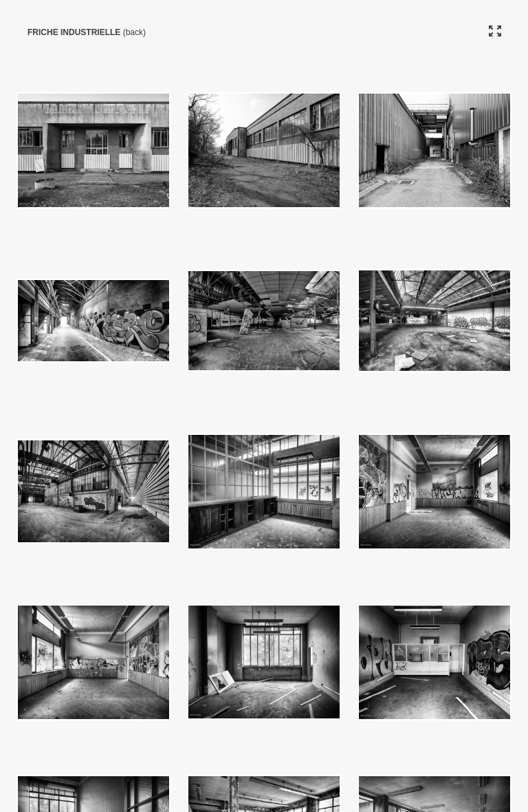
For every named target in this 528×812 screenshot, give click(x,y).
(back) (134, 32)
